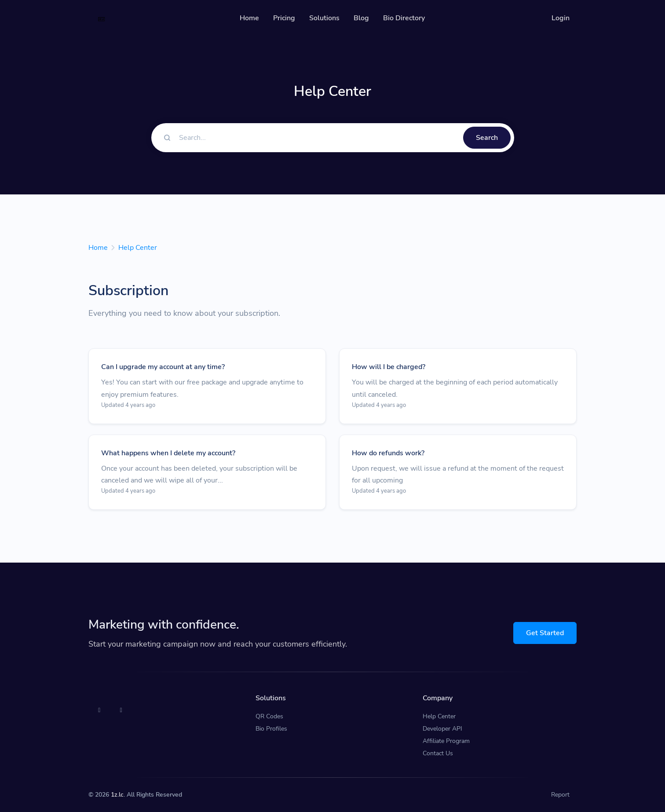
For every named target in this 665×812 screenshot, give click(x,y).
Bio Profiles (271, 729)
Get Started (545, 633)
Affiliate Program (446, 741)
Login (561, 18)
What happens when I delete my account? (168, 453)
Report (560, 795)
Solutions (324, 18)
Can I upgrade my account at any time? (163, 367)
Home (249, 18)
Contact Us (438, 753)
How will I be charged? (389, 367)
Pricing (284, 18)
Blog (361, 18)
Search (487, 138)
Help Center (138, 248)
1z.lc (117, 795)
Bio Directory (404, 18)
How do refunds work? (388, 453)
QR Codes (269, 716)
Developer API (442, 729)
